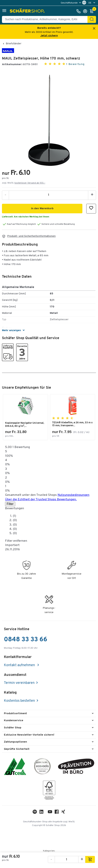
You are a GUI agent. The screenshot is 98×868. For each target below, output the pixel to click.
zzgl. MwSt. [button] (24, 183)
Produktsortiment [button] (15, 714)
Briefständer (14, 44)
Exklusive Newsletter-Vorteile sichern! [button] (29, 735)
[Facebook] (57, 813)
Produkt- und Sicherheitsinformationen (31, 236)
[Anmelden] (86, 11)
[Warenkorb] (93, 11)
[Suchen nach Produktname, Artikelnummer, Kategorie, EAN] (46, 19)
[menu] (71, 3)
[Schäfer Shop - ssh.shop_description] (28, 11)
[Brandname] (8, 52)
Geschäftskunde (69, 3)
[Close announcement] (94, 29)
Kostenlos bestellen (19, 701)
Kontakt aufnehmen (20, 665)
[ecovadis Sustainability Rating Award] (42, 767)
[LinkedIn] (35, 813)
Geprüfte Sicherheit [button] (17, 749)
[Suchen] (92, 19)
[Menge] (49, 195)
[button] (4, 11)
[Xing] (63, 813)
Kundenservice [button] (14, 721)
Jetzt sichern (49, 36)
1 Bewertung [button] (75, 64)
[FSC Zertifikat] (49, 791)
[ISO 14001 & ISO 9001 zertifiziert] (15, 767)
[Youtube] (50, 813)
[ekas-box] (76, 767)
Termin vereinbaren (19, 683)
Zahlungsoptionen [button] (15, 742)
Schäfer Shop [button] (13, 728)
